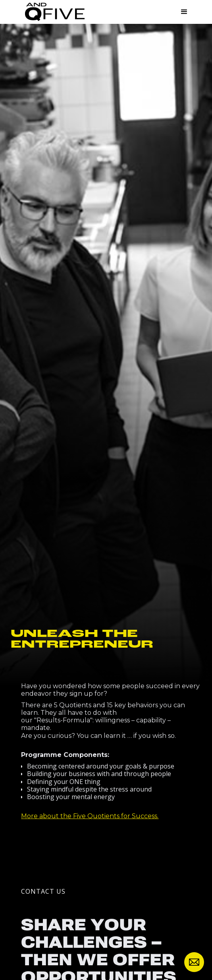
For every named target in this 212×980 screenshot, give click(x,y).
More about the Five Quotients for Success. (90, 816)
